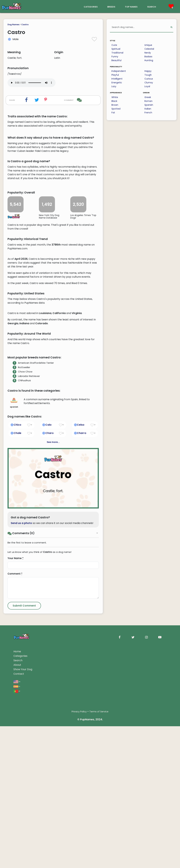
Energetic (117, 83)
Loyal (147, 86)
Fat (113, 113)
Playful (115, 75)
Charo (49, 575)
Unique (148, 45)
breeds (111, 6)
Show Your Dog (23, 811)
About (17, 807)
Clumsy (149, 83)
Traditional (117, 53)
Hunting (149, 60)
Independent (119, 71)
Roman (148, 101)
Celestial (149, 49)
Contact (19, 816)
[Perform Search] (171, 27)
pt (17, 833)
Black (114, 101)
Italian (148, 109)
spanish (14, 544)
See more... (53, 584)
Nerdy (148, 53)
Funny (115, 57)
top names (131, 6)
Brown (115, 105)
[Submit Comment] (24, 747)
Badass (148, 57)
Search (18, 802)
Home (17, 793)
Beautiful (116, 60)
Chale (17, 575)
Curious (149, 79)
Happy (148, 71)
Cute (114, 45)
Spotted (116, 109)
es (17, 828)
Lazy (114, 86)
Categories (20, 798)
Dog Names (13, 25)
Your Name (16, 700)
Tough (148, 75)
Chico (17, 567)
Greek (148, 97)
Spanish (149, 105)
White (115, 97)
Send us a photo (21, 665)
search (152, 6)
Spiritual (116, 49)
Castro (25, 25)
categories (91, 6)
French (148, 113)
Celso (81, 567)
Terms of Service (99, 853)
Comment (15, 715)
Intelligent (117, 79)
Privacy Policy (79, 853)
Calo (48, 567)
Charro (82, 575)
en (17, 823)
